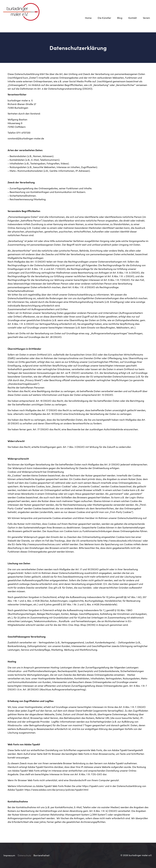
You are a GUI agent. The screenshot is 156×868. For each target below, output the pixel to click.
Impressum (9, 855)
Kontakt (133, 18)
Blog (120, 18)
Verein (147, 18)
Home (88, 18)
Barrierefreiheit (41, 855)
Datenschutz (24, 855)
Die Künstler (104, 18)
